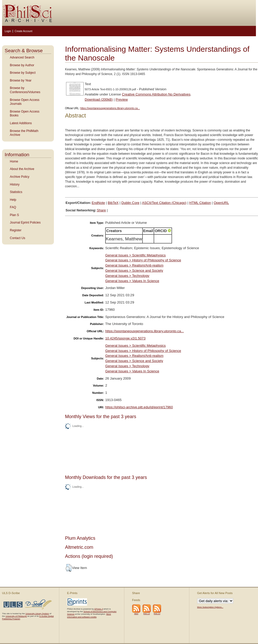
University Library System (37, 614)
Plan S (14, 215)
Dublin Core (131, 203)
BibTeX (113, 203)
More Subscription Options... (210, 607)
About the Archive (22, 169)
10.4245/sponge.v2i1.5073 (125, 338)
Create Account (23, 31)
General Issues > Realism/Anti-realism (134, 265)
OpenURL (221, 203)
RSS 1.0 (147, 614)
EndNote (98, 203)
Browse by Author (22, 65)
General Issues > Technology (127, 276)
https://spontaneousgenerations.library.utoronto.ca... (110, 108)
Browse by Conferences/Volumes (25, 90)
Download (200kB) (99, 99)
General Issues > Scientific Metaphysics (135, 255)
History (15, 184)
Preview (122, 99)
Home (14, 161)
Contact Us (17, 238)
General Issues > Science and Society (134, 271)
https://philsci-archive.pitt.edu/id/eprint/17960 (139, 407)
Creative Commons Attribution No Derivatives (156, 94)
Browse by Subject (23, 73)
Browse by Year (21, 80)
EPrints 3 (98, 609)
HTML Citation (200, 203)
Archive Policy (20, 177)
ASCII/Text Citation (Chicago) (164, 203)
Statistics (16, 192)
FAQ (13, 207)
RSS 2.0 (157, 614)
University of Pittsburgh (16, 616)
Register (16, 230)
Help (13, 200)
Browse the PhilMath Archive (24, 133)
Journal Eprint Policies (25, 223)
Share (101, 210)
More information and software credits (89, 615)
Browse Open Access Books (25, 114)
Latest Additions (21, 123)
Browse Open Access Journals (25, 102)
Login (8, 31)
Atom (136, 614)
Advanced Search (22, 57)
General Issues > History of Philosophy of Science (143, 260)
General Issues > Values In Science (132, 281)
